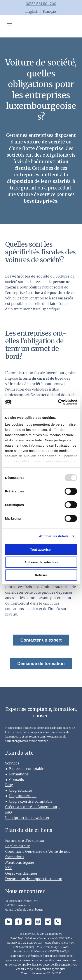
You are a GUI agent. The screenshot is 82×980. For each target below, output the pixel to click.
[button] (9, 922)
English (32, 11)
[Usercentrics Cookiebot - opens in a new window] (58, 402)
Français (50, 11)
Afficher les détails (54, 536)
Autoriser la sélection (41, 562)
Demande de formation (41, 663)
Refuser (41, 575)
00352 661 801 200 (41, 4)
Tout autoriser (41, 549)
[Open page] (41, 27)
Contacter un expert (41, 640)
